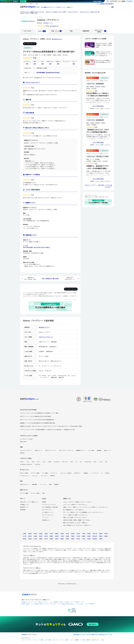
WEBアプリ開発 (24, 473)
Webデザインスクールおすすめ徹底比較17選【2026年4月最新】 (36, 416)
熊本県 (78, 539)
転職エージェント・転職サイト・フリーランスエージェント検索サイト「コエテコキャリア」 (86, 507)
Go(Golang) (88, 462)
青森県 (30, 534)
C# (76, 462)
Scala (101, 462)
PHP (39, 462)
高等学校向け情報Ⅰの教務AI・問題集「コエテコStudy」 (77, 520)
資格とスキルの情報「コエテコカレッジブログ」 (75, 517)
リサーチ (71, 640)
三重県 (62, 536)
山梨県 (35, 536)
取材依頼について (24, 507)
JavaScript (56, 462)
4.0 (27, 64)
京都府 (73, 536)
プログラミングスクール (46, 337)
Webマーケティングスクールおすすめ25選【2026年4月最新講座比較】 (37, 420)
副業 (50, 484)
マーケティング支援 (64, 640)
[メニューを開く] (112, 7)
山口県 (35, 539)
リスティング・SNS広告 (66, 473)
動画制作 (86, 473)
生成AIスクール (39, 450)
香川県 (46, 539)
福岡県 (62, 539)
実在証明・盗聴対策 (25, 604)
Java (28, 462)
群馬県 (73, 534)
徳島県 (41, 539)
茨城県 (62, 534)
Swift (71, 462)
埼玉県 (78, 534)
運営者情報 (23, 510)
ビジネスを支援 (48, 640)
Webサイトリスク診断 (64, 602)
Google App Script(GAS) (26, 464)
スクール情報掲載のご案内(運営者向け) (105, 4)
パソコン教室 (91, 450)
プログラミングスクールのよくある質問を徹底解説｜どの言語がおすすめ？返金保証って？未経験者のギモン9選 (47, 430)
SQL (81, 462)
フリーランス (43, 484)
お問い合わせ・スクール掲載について (29, 502)
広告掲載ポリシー (46, 520)
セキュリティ (35, 476)
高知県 (57, 539)
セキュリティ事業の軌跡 (89, 604)
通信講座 (99, 450)
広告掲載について (24, 504)
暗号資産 (88, 640)
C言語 (49, 462)
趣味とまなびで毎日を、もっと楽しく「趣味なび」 (76, 523)
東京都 (89, 534)
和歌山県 (95, 536)
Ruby (33, 462)
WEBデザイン (78, 473)
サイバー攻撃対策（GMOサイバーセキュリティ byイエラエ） (44, 604)
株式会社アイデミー (49, 23)
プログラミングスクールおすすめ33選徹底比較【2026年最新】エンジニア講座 (39, 413)
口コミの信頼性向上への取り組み (50, 507)
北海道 (25, 534)
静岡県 (51, 536)
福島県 (57, 534)
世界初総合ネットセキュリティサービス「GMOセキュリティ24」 (35, 602)
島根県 (106, 536)
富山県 (106, 534)
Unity (44, 462)
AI (102, 473)
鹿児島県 (95, 539)
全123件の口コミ (54, 26)
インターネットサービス (26, 640)
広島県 (30, 539)
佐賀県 (67, 539)
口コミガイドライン (47, 510)
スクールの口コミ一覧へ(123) (50, 278)
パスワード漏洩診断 (54, 602)
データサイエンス (24, 476)
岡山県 (25, 539)
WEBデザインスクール (51, 450)
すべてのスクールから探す (26, 439)
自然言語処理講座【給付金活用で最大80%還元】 (48, 73)
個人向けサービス (96, 640)
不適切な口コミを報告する (71, 300)
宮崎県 (89, 539)
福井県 (30, 536)
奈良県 (89, 536)
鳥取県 (101, 536)
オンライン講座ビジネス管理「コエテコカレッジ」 (76, 515)
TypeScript (38, 464)
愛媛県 (51, 539)
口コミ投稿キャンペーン (48, 512)
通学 (44, 493)
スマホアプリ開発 (35, 473)
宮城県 (41, 534)
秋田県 (46, 534)
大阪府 (78, 536)
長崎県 (73, 539)
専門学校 (22, 453)
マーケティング (95, 473)
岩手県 (35, 534)
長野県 (41, 536)
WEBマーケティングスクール (66, 450)
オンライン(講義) (24, 493)
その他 (102, 640)
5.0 (50, 64)
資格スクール (107, 450)
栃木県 (67, 534)
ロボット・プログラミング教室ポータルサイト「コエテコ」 (78, 502)
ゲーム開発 (45, 473)
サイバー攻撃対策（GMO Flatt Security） (66, 604)
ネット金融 (83, 640)
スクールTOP (27, 31)
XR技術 (107, 473)
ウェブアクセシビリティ (48, 515)
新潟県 (101, 534)
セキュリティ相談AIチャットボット (77, 602)
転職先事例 (86, 31)
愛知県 (57, 536)
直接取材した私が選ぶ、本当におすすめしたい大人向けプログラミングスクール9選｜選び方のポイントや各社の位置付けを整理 (51, 426)
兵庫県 (84, 536)
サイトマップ (45, 517)
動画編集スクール (80, 450)
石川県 (25, 536)
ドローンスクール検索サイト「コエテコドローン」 (76, 504)
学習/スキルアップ (25, 484)
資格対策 (52, 476)
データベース (54, 473)
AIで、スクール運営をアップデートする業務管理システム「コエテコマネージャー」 (84, 512)
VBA (106, 462)
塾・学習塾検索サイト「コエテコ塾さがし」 (74, 510)
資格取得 (56, 484)
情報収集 (77, 640)
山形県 (51, 534)
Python (22, 462)
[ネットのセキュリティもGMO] (14, 1)
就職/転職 (34, 484)
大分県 (84, 539)
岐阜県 (46, 536)
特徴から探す (23, 442)
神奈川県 (95, 534)
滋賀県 (67, 536)
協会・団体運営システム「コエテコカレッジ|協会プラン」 (77, 525)
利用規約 (44, 502)
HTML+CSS (65, 462)
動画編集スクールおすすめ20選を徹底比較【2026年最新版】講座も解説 (38, 423)
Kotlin (95, 462)
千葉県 (84, 534)
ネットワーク (44, 476)
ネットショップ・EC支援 (38, 640)
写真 (71, 31)
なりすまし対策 (80, 604)
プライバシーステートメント (49, 504)
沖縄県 (101, 539)
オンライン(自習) (35, 493)
